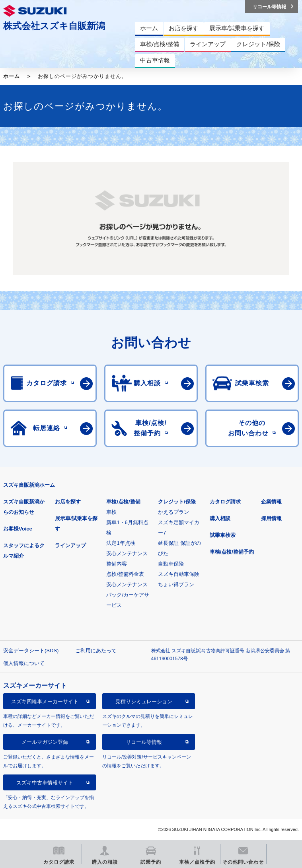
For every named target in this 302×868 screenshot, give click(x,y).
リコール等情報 (144, 742)
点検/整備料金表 (125, 574)
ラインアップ (70, 545)
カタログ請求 (225, 502)
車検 (111, 512)
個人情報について (24, 663)
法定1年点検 (121, 543)
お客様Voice (18, 529)
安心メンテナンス (127, 553)
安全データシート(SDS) (31, 651)
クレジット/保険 (177, 502)
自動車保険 (171, 564)
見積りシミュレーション (144, 701)
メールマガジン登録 (45, 742)
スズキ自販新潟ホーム (29, 485)
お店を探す (68, 502)
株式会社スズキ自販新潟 (54, 26)
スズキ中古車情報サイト (45, 783)
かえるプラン (173, 512)
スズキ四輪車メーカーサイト (45, 701)
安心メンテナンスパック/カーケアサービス (128, 595)
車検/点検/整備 (123, 502)
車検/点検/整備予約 (232, 552)
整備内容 (117, 564)
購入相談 (220, 518)
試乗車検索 (223, 535)
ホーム (12, 76)
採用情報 (271, 518)
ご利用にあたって (96, 651)
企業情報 (271, 502)
